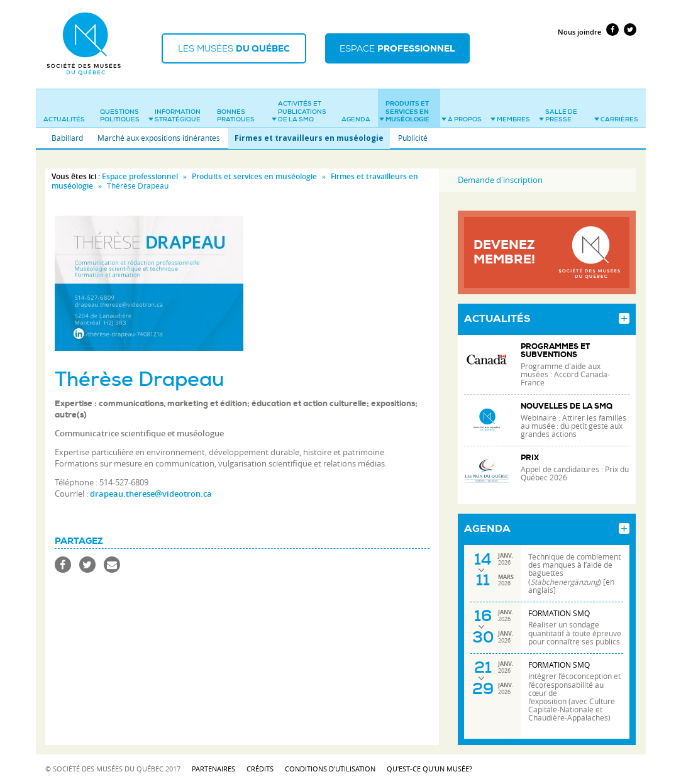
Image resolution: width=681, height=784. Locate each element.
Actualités (64, 119)
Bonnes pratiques (236, 116)
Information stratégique (174, 116)
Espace (397, 48)
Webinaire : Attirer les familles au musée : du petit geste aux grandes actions (573, 426)
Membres (510, 119)
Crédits (260, 769)
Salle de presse (558, 116)
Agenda (356, 119)
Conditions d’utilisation (330, 769)
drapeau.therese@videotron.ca (151, 494)
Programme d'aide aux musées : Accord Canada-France (565, 374)
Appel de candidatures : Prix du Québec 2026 (575, 473)
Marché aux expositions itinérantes (159, 138)
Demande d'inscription (500, 180)
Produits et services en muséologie (404, 111)
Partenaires (213, 769)
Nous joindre (579, 32)
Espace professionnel (140, 176)
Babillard (67, 138)
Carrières (616, 119)
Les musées (234, 48)
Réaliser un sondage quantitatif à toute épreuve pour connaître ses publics (575, 633)
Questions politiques (120, 116)
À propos (462, 119)
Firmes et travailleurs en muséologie (309, 138)
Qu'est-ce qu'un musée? (429, 769)
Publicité (413, 138)
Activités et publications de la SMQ (299, 111)
